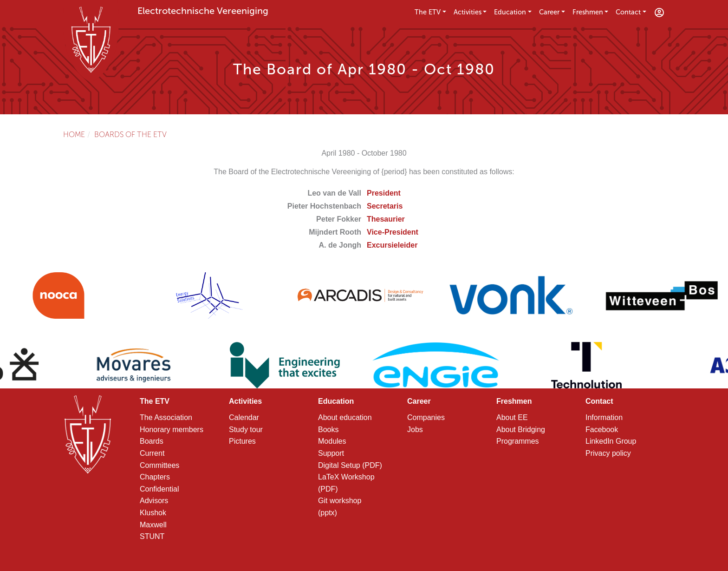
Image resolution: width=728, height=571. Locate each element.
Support (331, 453)
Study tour (246, 430)
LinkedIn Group (611, 441)
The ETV (428, 12)
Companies (426, 417)
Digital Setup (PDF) (350, 465)
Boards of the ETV (130, 135)
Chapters (155, 477)
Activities (468, 12)
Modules (332, 441)
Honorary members (172, 430)
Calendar (244, 417)
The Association (166, 417)
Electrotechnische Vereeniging (203, 11)
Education (510, 12)
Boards (152, 441)
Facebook (602, 430)
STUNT (152, 536)
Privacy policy (608, 453)
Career (549, 12)
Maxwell (153, 525)
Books (328, 430)
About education (345, 417)
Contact (628, 12)
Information (604, 417)
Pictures (242, 441)
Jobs (415, 430)
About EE (512, 417)
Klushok (153, 513)
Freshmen (588, 12)
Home (74, 135)
